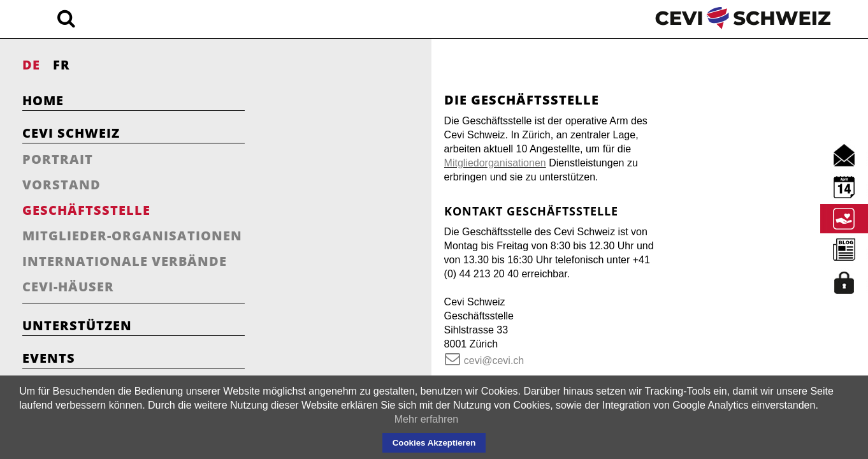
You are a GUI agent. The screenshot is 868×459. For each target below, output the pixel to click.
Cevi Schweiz (71, 133)
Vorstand (61, 185)
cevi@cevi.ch (352, 332)
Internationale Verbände (125, 261)
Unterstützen (77, 325)
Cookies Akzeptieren (434, 443)
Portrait (58, 159)
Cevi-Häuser (68, 287)
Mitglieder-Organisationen (132, 236)
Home (43, 100)
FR (61, 65)
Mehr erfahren (427, 419)
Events (49, 358)
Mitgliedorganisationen (384, 149)
